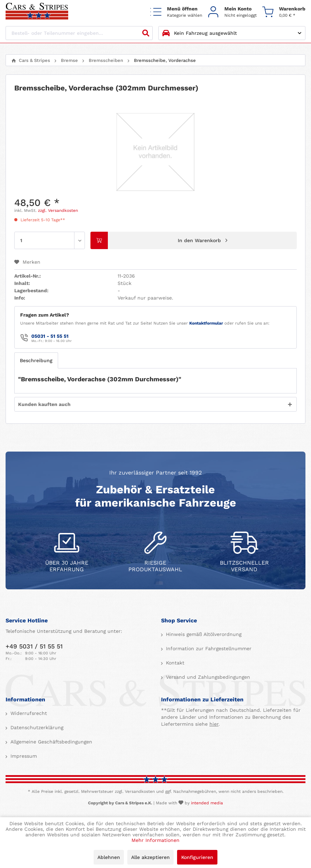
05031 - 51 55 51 (50, 336)
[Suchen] (146, 33)
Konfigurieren (197, 857)
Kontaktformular (206, 323)
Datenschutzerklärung (36, 727)
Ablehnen (109, 857)
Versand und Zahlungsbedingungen (207, 677)
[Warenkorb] (284, 12)
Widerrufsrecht (28, 713)
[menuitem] (176, 12)
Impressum (23, 756)
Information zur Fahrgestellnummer (208, 648)
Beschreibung (36, 360)
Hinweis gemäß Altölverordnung (203, 634)
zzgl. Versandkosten (58, 210)
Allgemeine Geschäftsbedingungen (50, 742)
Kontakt (174, 663)
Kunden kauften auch (44, 404)
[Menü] (176, 12)
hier (214, 724)
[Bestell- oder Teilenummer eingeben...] (79, 33)
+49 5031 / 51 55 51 (34, 646)
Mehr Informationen (155, 840)
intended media (207, 803)
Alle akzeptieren (150, 857)
